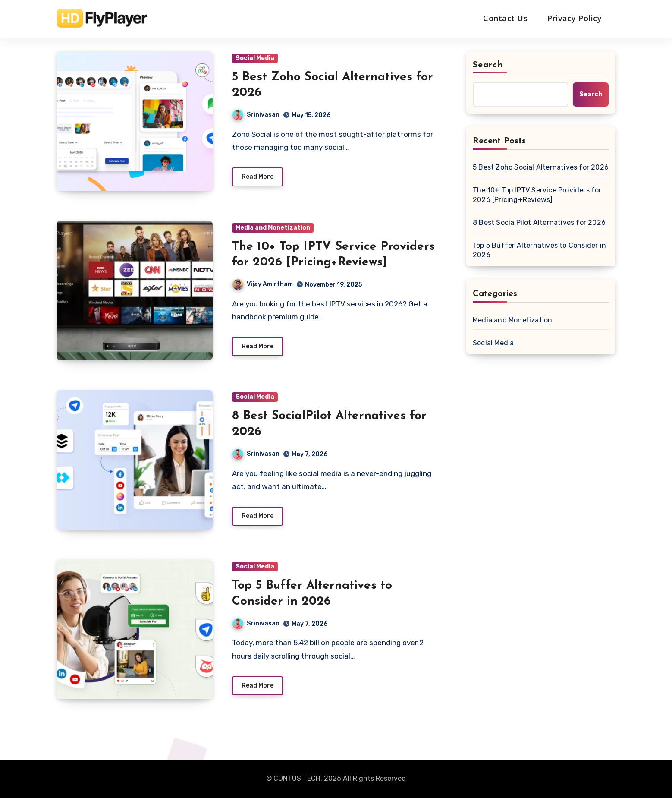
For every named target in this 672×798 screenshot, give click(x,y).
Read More (257, 177)
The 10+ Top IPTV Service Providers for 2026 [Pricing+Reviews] (537, 195)
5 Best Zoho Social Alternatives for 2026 (541, 167)
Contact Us (505, 18)
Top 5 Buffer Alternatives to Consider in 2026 (539, 250)
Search (488, 65)
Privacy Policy (575, 18)
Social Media (255, 58)
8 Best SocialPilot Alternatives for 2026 (539, 222)
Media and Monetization (273, 228)
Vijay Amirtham (263, 284)
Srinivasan (256, 115)
